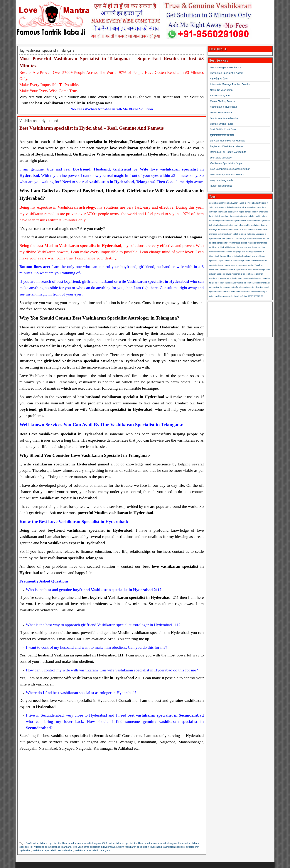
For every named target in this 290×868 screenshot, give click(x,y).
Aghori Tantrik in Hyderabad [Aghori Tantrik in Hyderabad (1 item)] (244, 203)
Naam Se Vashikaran (221, 90)
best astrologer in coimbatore (226, 67)
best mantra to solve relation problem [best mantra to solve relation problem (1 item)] (246, 216)
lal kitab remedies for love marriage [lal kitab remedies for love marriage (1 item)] (225, 243)
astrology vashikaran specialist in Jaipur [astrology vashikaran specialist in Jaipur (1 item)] (227, 212)
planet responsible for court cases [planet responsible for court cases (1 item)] (241, 274)
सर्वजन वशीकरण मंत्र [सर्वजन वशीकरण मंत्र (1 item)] (256, 296)
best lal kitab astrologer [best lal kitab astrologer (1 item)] (220, 216)
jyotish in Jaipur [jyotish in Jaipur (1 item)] (239, 234)
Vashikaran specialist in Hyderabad (66, 128)
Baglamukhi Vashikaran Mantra (227, 146)
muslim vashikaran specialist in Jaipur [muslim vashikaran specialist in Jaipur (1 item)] (236, 269)
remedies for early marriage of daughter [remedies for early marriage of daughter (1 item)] (244, 278)
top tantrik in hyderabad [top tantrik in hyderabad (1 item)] (230, 292)
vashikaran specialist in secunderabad (53, 850)
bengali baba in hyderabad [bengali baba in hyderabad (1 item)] (256, 212)
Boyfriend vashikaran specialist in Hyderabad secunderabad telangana (63, 843)
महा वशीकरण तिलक (219, 79)
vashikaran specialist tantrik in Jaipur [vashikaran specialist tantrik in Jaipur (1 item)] (231, 296)
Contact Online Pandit (222, 124)
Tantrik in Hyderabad (221, 186)
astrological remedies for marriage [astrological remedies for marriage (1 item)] (251, 207)
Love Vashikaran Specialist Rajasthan (230, 169)
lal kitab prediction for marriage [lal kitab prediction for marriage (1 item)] (233, 238)
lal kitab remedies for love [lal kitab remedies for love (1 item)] (258, 238)
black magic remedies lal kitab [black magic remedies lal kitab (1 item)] (240, 221)
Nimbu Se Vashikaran (222, 113)
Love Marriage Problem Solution (227, 174)
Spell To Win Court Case (223, 129)
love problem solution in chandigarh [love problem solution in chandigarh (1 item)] (236, 256)
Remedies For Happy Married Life (228, 152)
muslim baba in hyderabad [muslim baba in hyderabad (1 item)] (236, 265)
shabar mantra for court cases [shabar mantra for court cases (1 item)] (244, 283)
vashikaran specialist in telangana (92, 850)
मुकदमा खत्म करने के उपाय (222, 135)
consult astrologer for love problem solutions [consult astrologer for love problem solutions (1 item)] (241, 225)
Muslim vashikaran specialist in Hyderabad (139, 847)
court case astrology (221, 158)
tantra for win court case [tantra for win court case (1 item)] (241, 287)
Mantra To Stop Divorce (223, 101)
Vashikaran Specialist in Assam (227, 73)
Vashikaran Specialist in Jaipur (226, 163)
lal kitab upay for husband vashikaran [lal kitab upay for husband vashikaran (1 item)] (241, 247)
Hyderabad (46, 707)
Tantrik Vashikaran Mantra (224, 118)
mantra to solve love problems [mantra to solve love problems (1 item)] (237, 261)
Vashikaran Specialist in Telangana (92, 59)
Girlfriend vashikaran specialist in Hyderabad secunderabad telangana (140, 843)
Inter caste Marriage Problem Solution (230, 84)
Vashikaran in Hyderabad (39, 121)
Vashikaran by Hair (220, 96)
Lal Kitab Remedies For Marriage (228, 141)
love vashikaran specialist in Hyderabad (94, 847)
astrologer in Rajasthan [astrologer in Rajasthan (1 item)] (225, 207)
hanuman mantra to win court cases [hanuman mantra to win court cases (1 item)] (242, 229)
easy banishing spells (222, 180)
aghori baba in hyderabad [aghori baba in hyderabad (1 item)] (221, 203)
